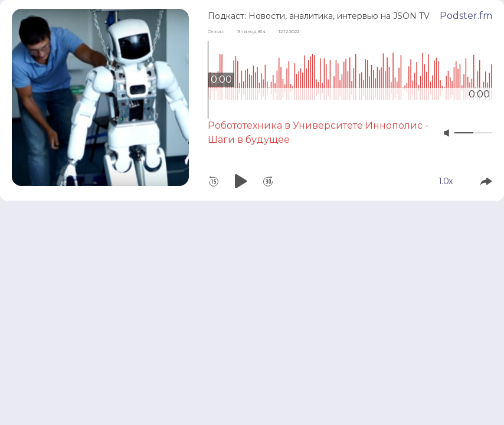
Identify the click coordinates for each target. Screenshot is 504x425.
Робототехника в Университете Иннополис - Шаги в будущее (318, 133)
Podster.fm (466, 16)
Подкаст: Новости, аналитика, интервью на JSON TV (319, 16)
